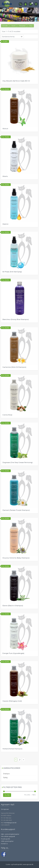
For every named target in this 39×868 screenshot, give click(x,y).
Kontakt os (4, 844)
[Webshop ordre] (12, 37)
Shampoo (6, 774)
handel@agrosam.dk (10, 823)
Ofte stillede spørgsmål (8, 837)
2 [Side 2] (20, 760)
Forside (5, 26)
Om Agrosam (5, 809)
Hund (13, 26)
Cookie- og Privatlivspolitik (14, 865)
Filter (7, 795)
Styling (5, 777)
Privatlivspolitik (6, 839)
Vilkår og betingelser (7, 841)
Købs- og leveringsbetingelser (10, 834)
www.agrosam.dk (28, 865)
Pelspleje (22, 26)
